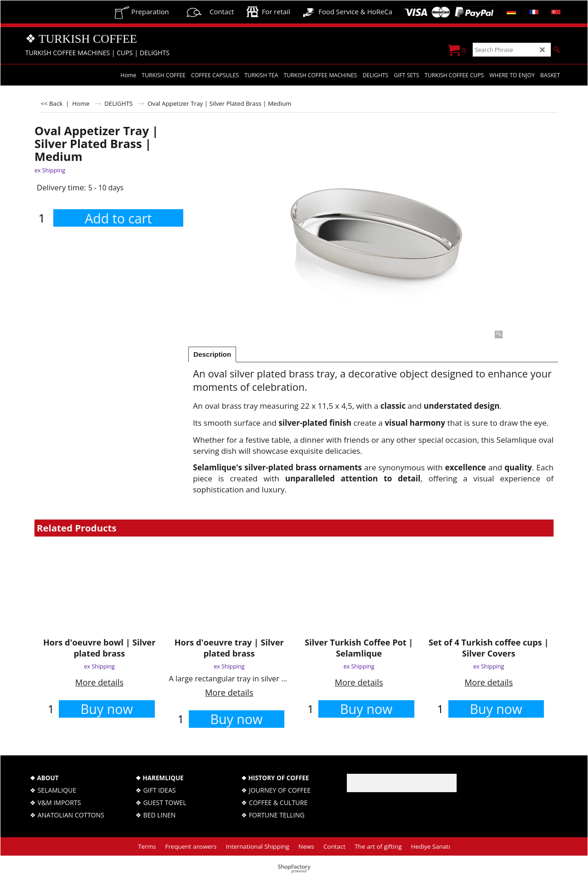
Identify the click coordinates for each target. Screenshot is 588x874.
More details (99, 682)
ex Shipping (50, 170)
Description (212, 354)
